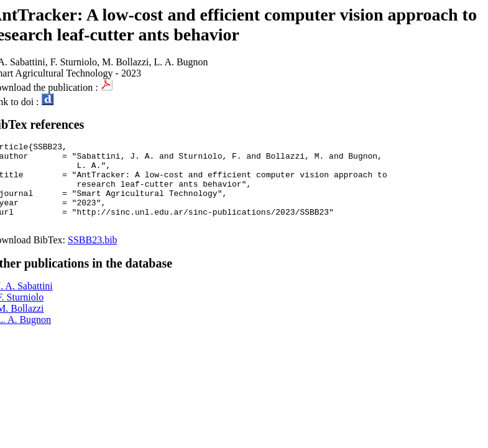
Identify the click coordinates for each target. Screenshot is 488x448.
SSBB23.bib (93, 257)
